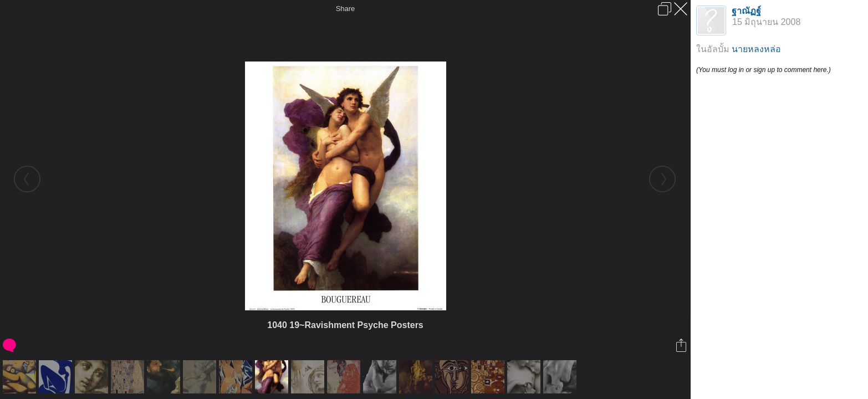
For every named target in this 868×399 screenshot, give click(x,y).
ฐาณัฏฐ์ (746, 11)
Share (346, 9)
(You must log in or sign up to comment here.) (764, 70)
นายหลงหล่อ (756, 49)
